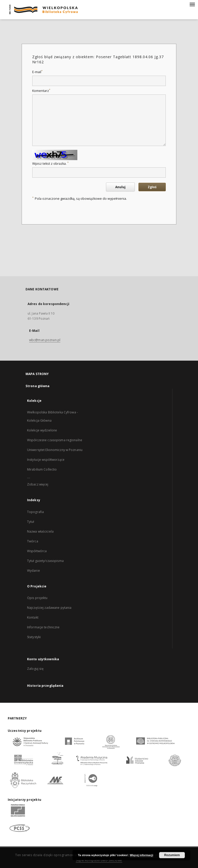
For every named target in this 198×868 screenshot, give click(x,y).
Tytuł (31, 522)
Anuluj (120, 187)
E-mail (37, 72)
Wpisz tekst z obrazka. (50, 164)
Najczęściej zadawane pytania (49, 608)
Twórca (33, 541)
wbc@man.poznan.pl (45, 340)
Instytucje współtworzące (46, 460)
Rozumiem (172, 855)
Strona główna (38, 386)
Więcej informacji (142, 855)
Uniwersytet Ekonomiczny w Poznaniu (55, 450)
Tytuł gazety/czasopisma (45, 561)
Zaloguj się (35, 669)
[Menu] (192, 4)
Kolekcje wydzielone (42, 430)
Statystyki (34, 637)
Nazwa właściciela (40, 531)
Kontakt (33, 617)
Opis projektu (37, 598)
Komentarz (41, 91)
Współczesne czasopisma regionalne (55, 440)
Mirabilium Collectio (42, 469)
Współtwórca (37, 551)
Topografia (35, 512)
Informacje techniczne (43, 627)
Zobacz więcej (38, 484)
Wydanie (34, 571)
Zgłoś (152, 187)
